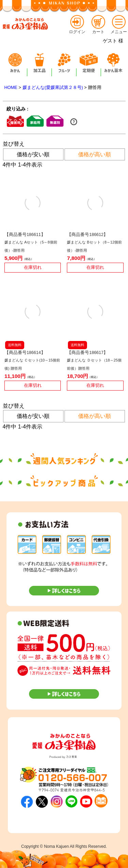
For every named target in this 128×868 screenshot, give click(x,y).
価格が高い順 (95, 154)
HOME (11, 87)
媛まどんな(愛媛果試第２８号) (53, 87)
